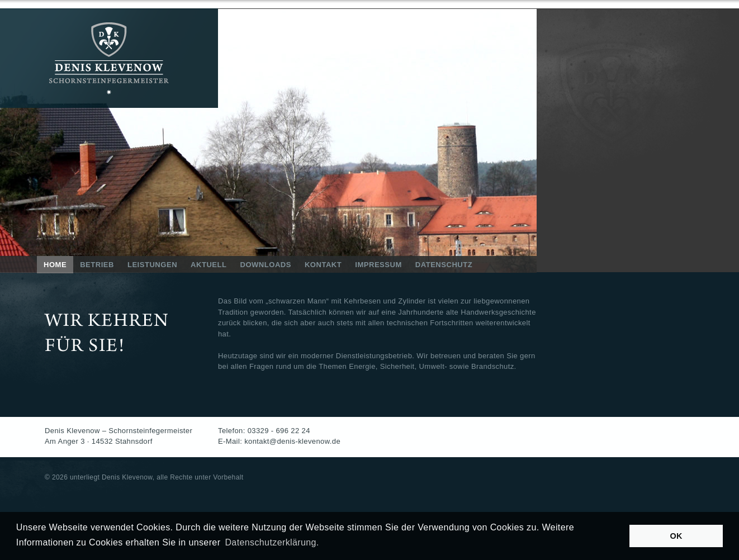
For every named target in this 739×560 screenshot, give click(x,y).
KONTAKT (323, 265)
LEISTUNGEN (152, 265)
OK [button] (676, 536)
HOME (55, 265)
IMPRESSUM (378, 265)
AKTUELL (209, 265)
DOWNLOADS (265, 265)
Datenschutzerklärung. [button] (272, 542)
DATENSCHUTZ (444, 265)
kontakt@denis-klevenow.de (292, 441)
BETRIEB (97, 265)
